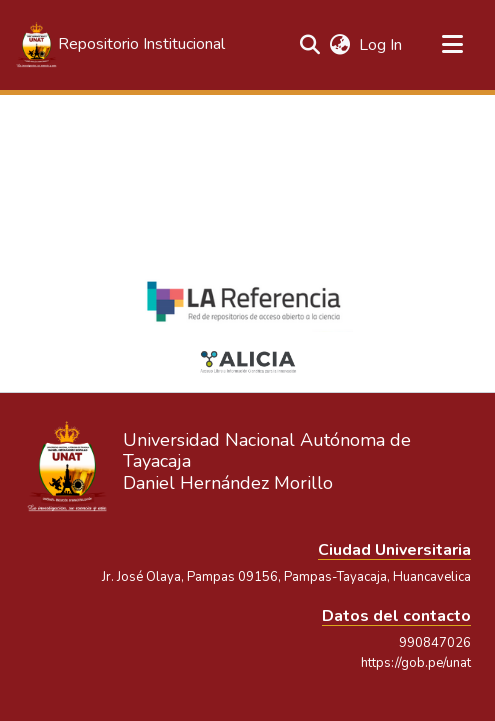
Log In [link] (381, 45)
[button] (120, 45)
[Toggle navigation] (452, 45)
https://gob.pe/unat (416, 663)
